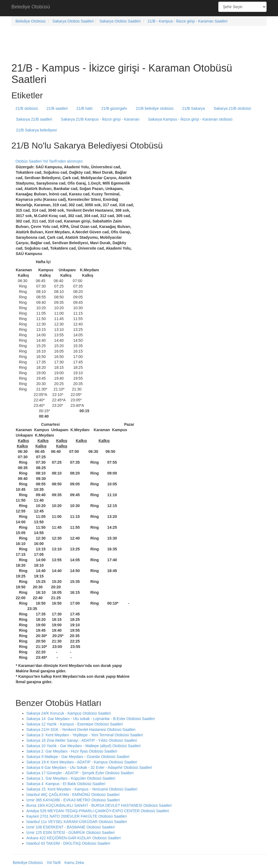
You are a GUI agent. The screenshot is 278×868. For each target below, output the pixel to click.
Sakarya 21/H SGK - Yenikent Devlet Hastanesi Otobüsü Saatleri (81, 730)
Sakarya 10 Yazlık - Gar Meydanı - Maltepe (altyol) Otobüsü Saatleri (83, 746)
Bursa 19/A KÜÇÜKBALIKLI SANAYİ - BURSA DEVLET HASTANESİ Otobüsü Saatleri (99, 805)
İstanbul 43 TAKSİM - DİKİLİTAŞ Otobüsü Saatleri (68, 843)
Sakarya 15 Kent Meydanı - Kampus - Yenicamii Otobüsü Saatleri (82, 789)
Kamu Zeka (74, 863)
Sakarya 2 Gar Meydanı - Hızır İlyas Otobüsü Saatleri (72, 751)
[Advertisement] (139, 8)
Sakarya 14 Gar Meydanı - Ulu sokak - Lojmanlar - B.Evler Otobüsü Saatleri (91, 719)
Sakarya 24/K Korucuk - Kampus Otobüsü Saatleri (69, 713)
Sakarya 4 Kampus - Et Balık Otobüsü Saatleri (66, 784)
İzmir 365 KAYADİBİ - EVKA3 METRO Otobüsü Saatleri (73, 800)
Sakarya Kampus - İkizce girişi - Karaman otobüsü (190, 119)
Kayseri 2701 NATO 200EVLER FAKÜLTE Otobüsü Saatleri (77, 816)
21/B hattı (84, 108)
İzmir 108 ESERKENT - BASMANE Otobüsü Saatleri (71, 827)
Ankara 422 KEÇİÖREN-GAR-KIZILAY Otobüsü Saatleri (73, 838)
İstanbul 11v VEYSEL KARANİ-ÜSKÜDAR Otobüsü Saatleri (77, 822)
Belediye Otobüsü (31, 7)
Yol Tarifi (53, 863)
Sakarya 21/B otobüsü (232, 108)
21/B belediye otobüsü (155, 108)
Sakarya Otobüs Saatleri (73, 21)
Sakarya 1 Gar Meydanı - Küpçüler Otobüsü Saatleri (71, 778)
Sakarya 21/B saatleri (34, 119)
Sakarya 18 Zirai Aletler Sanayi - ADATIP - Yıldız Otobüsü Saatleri (82, 740)
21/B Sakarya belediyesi (36, 130)
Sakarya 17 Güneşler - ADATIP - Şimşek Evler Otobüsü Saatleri (80, 773)
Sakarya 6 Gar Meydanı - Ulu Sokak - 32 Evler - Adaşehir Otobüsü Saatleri (89, 767)
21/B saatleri (57, 108)
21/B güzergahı (114, 108)
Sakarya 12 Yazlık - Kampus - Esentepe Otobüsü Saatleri (75, 724)
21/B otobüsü (27, 108)
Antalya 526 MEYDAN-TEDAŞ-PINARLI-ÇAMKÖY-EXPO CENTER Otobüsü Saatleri (98, 811)
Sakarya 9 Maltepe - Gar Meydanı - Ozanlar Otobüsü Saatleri (78, 757)
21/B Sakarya (194, 108)
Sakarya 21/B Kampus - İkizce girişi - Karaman (100, 119)
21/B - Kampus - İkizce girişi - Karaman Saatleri (188, 21)
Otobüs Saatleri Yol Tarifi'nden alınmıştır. (50, 161)
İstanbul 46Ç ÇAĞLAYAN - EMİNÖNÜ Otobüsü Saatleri (73, 795)
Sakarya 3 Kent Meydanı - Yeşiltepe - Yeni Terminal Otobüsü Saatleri (85, 735)
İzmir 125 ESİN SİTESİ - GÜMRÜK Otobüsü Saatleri (70, 832)
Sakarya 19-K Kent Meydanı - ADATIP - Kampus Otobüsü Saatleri (82, 762)
